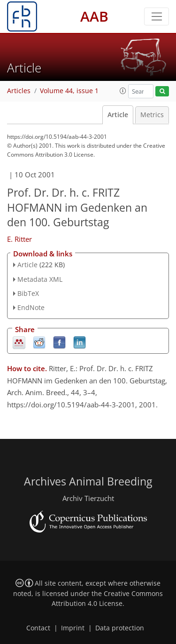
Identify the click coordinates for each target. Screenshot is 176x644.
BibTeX (28, 293)
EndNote (31, 307)
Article (118, 115)
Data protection (120, 628)
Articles (19, 91)
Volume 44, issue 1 (69, 91)
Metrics (152, 115)
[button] (123, 91)
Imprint (73, 628)
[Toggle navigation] (157, 16)
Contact (38, 628)
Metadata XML (40, 279)
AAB (94, 16)
